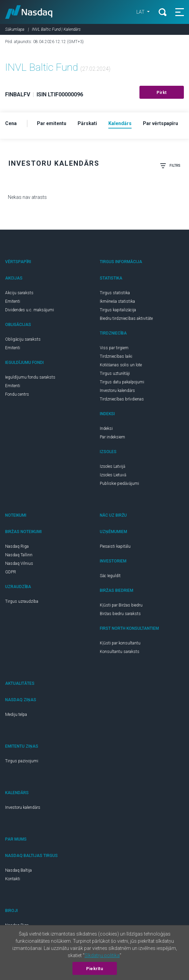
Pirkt (162, 93)
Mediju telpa (16, 714)
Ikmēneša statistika (117, 301)
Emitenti (13, 301)
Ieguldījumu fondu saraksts (30, 377)
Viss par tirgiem (114, 348)
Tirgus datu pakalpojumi (122, 382)
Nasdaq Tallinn (19, 555)
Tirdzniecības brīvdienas (122, 399)
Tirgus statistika (115, 293)
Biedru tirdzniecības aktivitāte (126, 318)
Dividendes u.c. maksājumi (30, 310)
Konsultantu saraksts (120, 652)
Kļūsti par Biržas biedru (121, 605)
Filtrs (170, 166)
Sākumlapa (15, 29)
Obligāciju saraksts (23, 339)
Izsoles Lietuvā (113, 475)
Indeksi (106, 428)
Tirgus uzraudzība (22, 601)
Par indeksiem (112, 437)
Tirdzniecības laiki (116, 356)
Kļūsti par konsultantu (120, 643)
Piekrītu (94, 969)
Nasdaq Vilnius (19, 563)
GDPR (11, 572)
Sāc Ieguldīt (110, 576)
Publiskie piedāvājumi (119, 484)
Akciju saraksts (19, 293)
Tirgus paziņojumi (22, 761)
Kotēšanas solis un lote (121, 365)
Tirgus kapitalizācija (118, 310)
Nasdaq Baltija (18, 870)
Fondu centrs (17, 394)
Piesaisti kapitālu (115, 546)
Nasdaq (29, 12)
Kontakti (13, 879)
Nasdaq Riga (17, 546)
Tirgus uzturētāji (115, 373)
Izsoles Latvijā (112, 466)
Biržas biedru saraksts (120, 614)
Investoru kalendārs (117, 391)
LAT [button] (141, 12)
